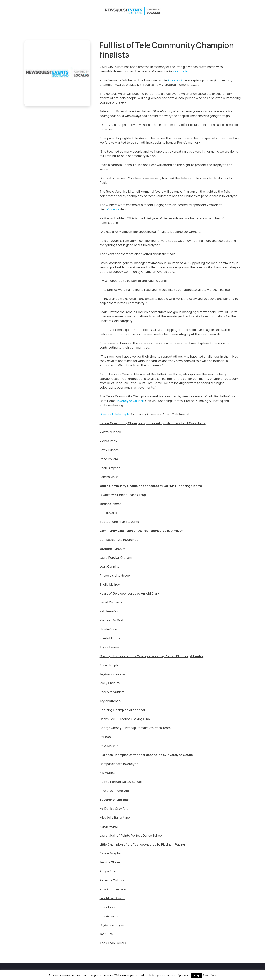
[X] (211, 11)
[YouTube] (231, 11)
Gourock (113, 209)
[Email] (238, 11)
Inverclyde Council (130, 401)
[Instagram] (217, 11)
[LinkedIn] (224, 11)
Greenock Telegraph (114, 414)
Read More (210, 975)
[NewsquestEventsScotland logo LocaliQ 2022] (58, 11)
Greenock (175, 80)
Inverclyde (180, 71)
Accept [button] (197, 975)
